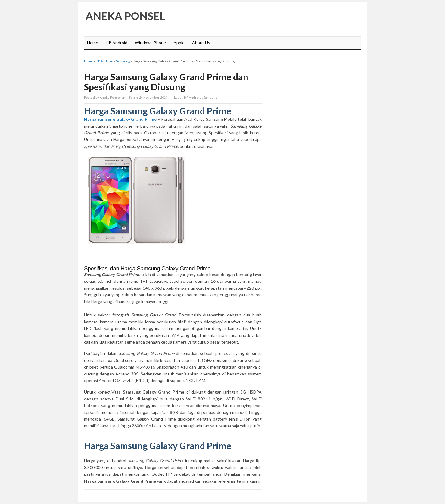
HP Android (117, 43)
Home (93, 43)
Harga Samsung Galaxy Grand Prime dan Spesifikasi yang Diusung (166, 82)
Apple (179, 43)
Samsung (123, 61)
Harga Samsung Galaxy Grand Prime (120, 119)
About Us (201, 43)
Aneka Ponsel (125, 16)
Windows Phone (150, 43)
